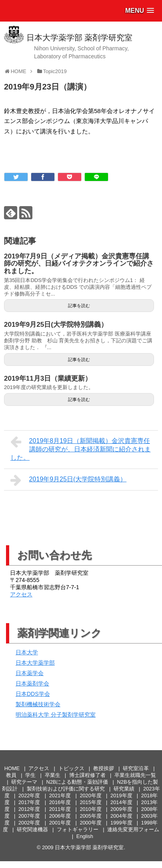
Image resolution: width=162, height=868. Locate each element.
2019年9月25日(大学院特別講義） (56, 325)
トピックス (71, 768)
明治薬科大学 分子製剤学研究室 (56, 715)
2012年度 (29, 809)
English (85, 836)
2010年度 (90, 809)
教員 (11, 775)
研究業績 (124, 789)
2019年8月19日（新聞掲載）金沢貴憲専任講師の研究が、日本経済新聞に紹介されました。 (81, 448)
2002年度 (29, 823)
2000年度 (90, 823)
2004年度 (121, 816)
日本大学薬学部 (35, 663)
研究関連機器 (32, 829)
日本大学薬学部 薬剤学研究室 (80, 38)
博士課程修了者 (87, 775)
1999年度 (121, 823)
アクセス (21, 594)
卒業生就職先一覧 (135, 775)
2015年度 (90, 802)
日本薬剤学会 (32, 683)
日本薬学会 (30, 673)
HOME (12, 768)
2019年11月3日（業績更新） (48, 378)
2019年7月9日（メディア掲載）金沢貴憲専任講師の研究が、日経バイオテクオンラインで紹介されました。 (79, 264)
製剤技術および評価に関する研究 (66, 789)
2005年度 (90, 816)
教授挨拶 (104, 768)
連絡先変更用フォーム (133, 829)
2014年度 (121, 802)
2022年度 (29, 796)
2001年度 (60, 823)
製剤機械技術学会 (38, 704)
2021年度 (60, 796)
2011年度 (60, 809)
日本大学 (27, 652)
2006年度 (60, 816)
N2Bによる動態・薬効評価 (77, 782)
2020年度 (90, 796)
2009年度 (121, 809)
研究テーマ (24, 782)
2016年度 (60, 802)
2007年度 (29, 816)
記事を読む (79, 306)
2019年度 (121, 796)
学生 (30, 775)
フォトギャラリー (78, 829)
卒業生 (53, 775)
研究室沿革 (136, 768)
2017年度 (29, 802)
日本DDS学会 (33, 694)
